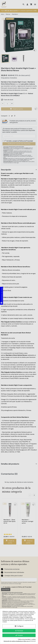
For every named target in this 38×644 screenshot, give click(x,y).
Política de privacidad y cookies (27, 639)
